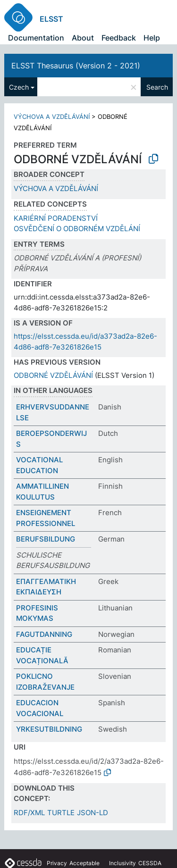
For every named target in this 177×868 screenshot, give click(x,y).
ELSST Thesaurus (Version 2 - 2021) (76, 66)
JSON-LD (93, 813)
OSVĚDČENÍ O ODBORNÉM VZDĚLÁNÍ (77, 229)
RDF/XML (29, 813)
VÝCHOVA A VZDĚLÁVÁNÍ (52, 117)
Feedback (119, 38)
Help (152, 38)
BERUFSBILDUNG (46, 539)
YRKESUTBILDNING (49, 729)
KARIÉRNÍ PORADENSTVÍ (56, 218)
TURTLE (61, 813)
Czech (19, 87)
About (83, 38)
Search (157, 87)
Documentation (36, 38)
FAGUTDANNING (44, 634)
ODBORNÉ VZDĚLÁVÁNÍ (53, 375)
